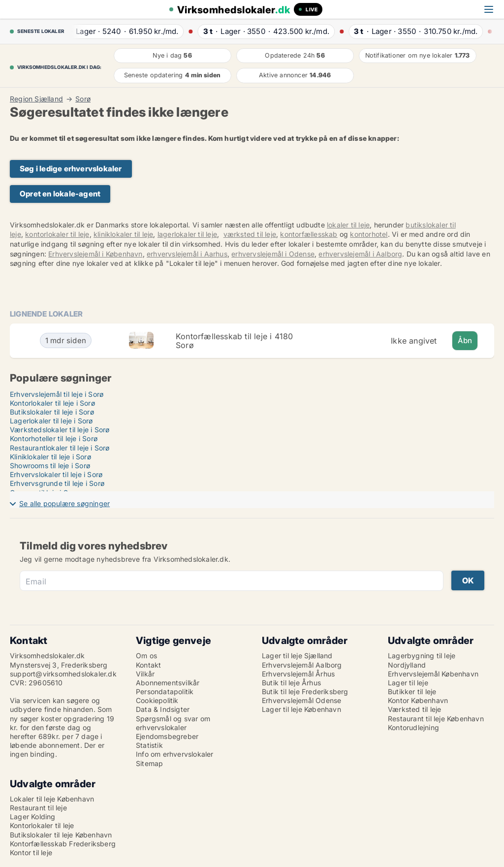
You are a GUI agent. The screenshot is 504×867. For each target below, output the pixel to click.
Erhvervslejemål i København (95, 254)
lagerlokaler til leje (187, 234)
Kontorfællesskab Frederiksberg (63, 844)
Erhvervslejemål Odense (301, 700)
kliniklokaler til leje (123, 234)
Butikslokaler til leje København (61, 835)
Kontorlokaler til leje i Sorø (52, 403)
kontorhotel (369, 234)
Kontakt (148, 665)
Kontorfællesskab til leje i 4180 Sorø (234, 341)
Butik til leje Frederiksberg (305, 691)
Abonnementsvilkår (168, 683)
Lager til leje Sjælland (297, 656)
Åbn (465, 340)
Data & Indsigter (163, 709)
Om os (146, 656)
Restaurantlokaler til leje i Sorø (60, 448)
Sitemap (149, 763)
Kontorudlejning (413, 727)
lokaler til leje (348, 225)
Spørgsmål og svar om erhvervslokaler (173, 723)
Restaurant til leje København (436, 719)
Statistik (149, 745)
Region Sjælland (36, 99)
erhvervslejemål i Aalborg (360, 254)
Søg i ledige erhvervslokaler (71, 169)
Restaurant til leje (38, 808)
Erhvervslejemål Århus (298, 674)
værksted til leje (250, 234)
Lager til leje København (301, 709)
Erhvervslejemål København (433, 674)
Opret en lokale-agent (60, 194)
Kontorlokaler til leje (42, 825)
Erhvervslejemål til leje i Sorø (57, 394)
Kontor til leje (31, 852)
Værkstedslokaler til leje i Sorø (60, 430)
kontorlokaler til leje (57, 234)
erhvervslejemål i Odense (273, 254)
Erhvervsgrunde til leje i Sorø (57, 483)
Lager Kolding (33, 817)
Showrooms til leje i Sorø (50, 466)
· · (122, 31)
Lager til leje (408, 683)
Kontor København (418, 700)
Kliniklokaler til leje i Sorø (50, 457)
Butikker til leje (412, 691)
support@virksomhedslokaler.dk (63, 674)
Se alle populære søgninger (64, 503)
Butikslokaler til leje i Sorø (52, 412)
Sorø (83, 99)
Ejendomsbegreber (167, 736)
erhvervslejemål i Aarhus (187, 254)
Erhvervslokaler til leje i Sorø (56, 474)
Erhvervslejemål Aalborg (302, 665)
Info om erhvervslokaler (175, 754)
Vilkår (145, 674)
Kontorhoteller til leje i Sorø (54, 438)
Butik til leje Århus (291, 683)
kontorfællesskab (309, 234)
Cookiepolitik (157, 700)
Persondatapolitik (165, 691)
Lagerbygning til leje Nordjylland (422, 660)
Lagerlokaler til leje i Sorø (51, 421)
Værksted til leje (414, 709)
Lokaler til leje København (52, 799)
